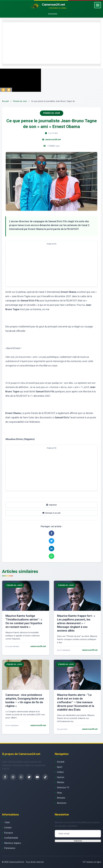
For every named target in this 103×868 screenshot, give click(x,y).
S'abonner (78, 841)
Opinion (61, 777)
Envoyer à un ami (51, 513)
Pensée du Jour (20, 101)
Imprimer (51, 505)
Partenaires (10, 848)
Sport (60, 767)
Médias (61, 782)
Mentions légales (13, 843)
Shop (59, 793)
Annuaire (61, 798)
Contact (8, 828)
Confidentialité (11, 838)
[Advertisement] (51, 43)
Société (61, 762)
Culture (60, 772)
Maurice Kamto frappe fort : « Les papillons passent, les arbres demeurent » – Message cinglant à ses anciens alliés (76, 623)
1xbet (7, 822)
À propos (9, 833)
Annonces (62, 803)
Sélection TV (63, 788)
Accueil (5, 101)
